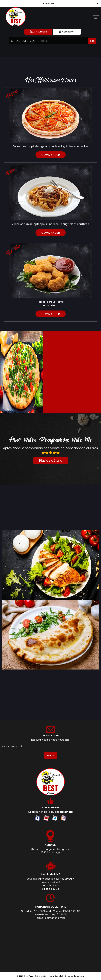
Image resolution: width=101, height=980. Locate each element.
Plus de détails (50, 461)
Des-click (59, 976)
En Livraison (38, 32)
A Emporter (67, 32)
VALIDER (51, 755)
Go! (92, 41)
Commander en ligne (75, 976)
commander (51, 155)
